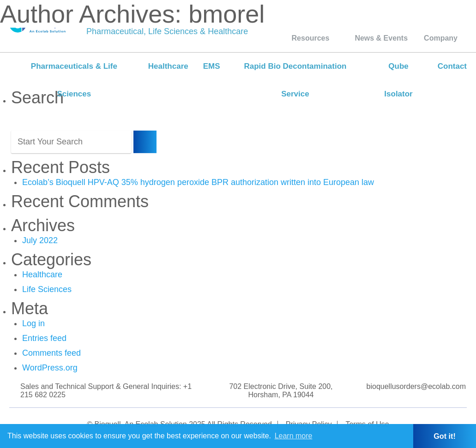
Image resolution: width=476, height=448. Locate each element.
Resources (311, 38)
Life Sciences (47, 289)
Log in (33, 323)
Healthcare (168, 66)
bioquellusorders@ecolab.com (416, 386)
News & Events (381, 38)
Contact (452, 66)
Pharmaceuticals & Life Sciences (74, 80)
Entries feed (44, 338)
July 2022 (40, 240)
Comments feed (51, 353)
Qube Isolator (398, 80)
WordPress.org (50, 368)
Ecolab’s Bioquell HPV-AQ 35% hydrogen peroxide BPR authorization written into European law (198, 182)
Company (441, 38)
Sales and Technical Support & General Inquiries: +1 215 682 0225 (106, 391)
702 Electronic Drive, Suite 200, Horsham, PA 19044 (281, 391)
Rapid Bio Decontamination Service (295, 80)
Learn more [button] (294, 436)
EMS (212, 66)
